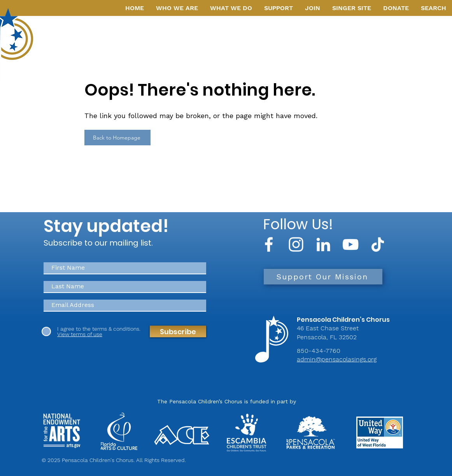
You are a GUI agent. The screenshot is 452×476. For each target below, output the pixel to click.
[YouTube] (350, 244)
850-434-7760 (319, 351)
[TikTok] (378, 244)
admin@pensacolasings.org (337, 359)
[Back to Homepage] (117, 138)
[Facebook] (269, 244)
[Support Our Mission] (323, 277)
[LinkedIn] (323, 244)
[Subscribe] (178, 331)
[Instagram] (296, 244)
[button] (177, 8)
